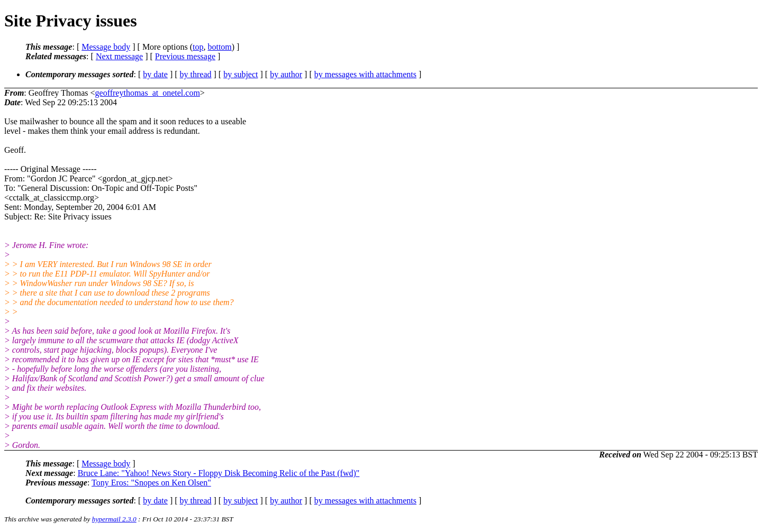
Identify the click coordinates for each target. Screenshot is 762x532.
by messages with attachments (365, 74)
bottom (219, 47)
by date (155, 74)
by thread (196, 74)
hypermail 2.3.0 (114, 519)
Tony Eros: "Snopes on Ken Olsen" (151, 483)
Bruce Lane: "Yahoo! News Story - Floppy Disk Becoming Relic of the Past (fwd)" (219, 473)
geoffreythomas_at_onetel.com (148, 93)
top (198, 47)
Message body (106, 47)
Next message (119, 56)
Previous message (185, 56)
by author (286, 74)
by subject (241, 74)
